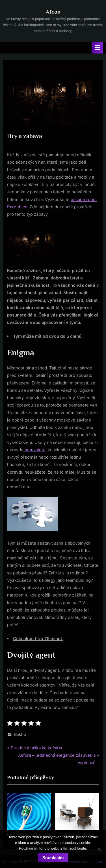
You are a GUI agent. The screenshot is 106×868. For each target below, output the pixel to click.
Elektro (20, 735)
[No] (99, 849)
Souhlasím (53, 858)
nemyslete (34, 450)
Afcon (53, 12)
